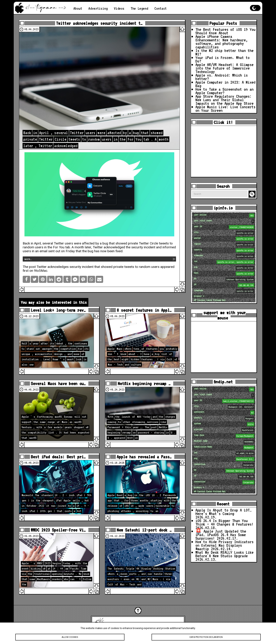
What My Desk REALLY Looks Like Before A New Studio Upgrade (224, 554)
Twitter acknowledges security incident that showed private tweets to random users (98, 267)
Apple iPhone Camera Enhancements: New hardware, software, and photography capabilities (222, 42)
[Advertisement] (224, 151)
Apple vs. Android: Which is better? (222, 77)
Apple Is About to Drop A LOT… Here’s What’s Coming (223, 512)
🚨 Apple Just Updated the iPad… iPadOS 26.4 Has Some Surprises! (221, 535)
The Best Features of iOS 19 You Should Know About (225, 31)
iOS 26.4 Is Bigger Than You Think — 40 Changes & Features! (224, 522)
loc (224, 262)
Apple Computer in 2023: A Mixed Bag (225, 84)
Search (253, 194)
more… (28, 259)
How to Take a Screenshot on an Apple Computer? (224, 91)
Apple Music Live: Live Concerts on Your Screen (225, 109)
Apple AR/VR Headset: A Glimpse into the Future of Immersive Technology (224, 68)
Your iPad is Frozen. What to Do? (222, 59)
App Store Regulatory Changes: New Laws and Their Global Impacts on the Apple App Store (224, 100)
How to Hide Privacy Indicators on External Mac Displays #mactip (224, 545)
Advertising (98, 8)
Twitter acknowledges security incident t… (99, 23)
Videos (119, 8)
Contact (161, 8)
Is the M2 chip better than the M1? (224, 52)
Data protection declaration (206, 637)
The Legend (139, 8)
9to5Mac (41, 271)
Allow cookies (70, 637)
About (78, 8)
